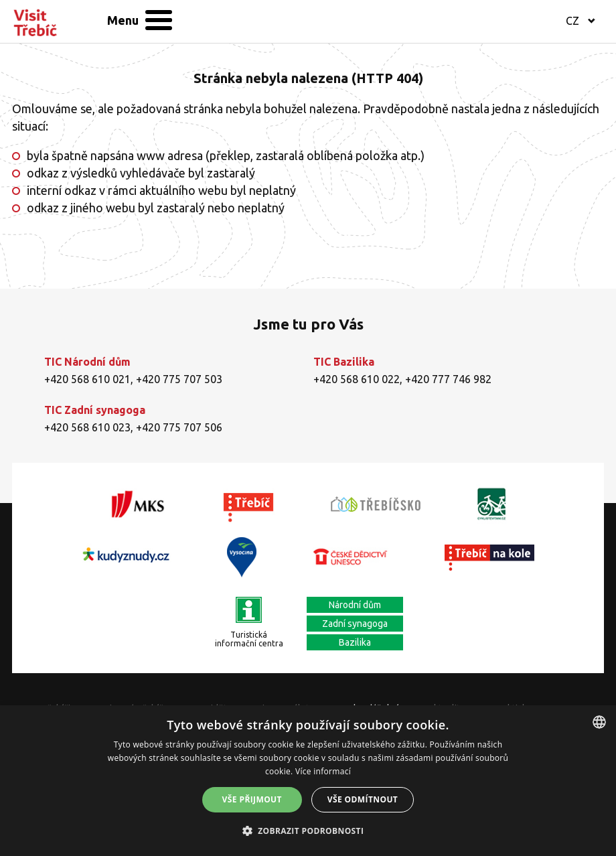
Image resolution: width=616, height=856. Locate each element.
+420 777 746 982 (448, 379)
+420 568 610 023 (87, 427)
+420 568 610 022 (357, 379)
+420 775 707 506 (179, 427)
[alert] (308, 781)
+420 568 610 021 (87, 379)
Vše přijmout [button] (252, 799)
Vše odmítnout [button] (363, 799)
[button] (308, 831)
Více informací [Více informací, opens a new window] (323, 771)
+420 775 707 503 (179, 379)
